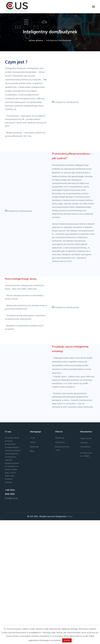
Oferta (33, 566)
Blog (32, 575)
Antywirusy (60, 566)
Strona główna (36, 40)
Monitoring (60, 561)
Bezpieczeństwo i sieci (62, 572)
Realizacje (34, 570)
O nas (33, 561)
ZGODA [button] (67, 640)
